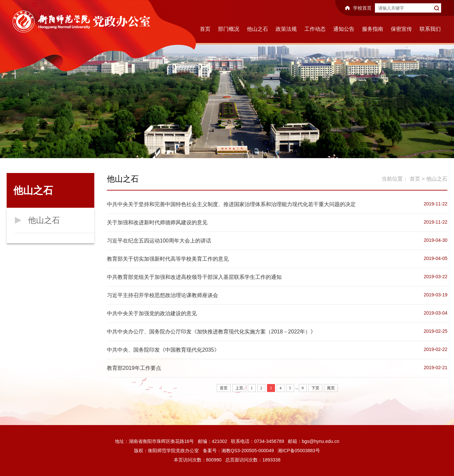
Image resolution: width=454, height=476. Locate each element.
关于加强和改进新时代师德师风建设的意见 (157, 222)
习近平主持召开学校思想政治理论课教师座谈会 (162, 295)
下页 (315, 388)
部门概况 (229, 29)
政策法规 (286, 29)
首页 (205, 29)
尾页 (331, 388)
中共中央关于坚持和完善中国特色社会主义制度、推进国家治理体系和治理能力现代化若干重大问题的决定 (231, 204)
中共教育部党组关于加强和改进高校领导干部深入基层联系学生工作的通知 (194, 277)
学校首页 (362, 8)
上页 (239, 388)
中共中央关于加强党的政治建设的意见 (152, 313)
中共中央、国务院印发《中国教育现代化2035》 (163, 350)
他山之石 (257, 29)
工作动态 (315, 29)
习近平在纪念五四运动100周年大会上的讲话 (159, 241)
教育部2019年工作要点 (134, 368)
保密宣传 (401, 29)
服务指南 (373, 29)
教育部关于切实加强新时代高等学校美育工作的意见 (168, 259)
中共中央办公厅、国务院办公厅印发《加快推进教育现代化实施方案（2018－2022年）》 (211, 332)
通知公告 (344, 29)
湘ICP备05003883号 (299, 451)
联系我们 (430, 29)
